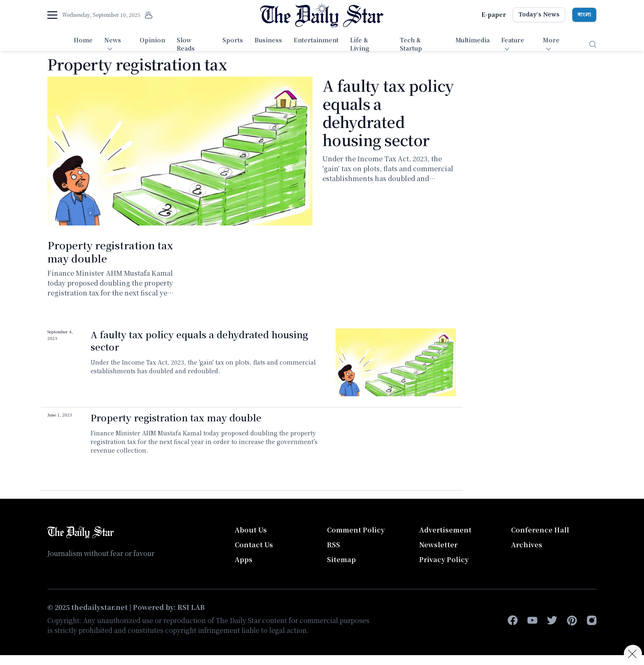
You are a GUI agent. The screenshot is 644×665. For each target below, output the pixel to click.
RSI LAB (191, 607)
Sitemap (341, 559)
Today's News (539, 15)
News (113, 40)
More (551, 40)
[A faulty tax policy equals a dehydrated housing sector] (180, 151)
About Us (251, 530)
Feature (513, 40)
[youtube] (532, 621)
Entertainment (316, 40)
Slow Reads (186, 44)
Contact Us (254, 545)
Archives (527, 545)
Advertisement (445, 530)
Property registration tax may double (110, 252)
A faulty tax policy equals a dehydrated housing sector (388, 113)
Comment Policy (356, 530)
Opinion (152, 40)
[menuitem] (83, 44)
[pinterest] (572, 621)
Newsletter (438, 545)
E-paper (494, 14)
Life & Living (360, 44)
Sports (233, 40)
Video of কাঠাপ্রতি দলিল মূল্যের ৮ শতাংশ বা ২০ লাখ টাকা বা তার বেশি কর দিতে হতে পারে (396, 445)
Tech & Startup (411, 44)
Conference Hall (540, 530)
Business (268, 40)
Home (83, 40)
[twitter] (552, 621)
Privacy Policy (444, 559)
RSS (334, 545)
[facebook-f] (513, 621)
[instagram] (592, 621)
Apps (244, 559)
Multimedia (472, 40)
